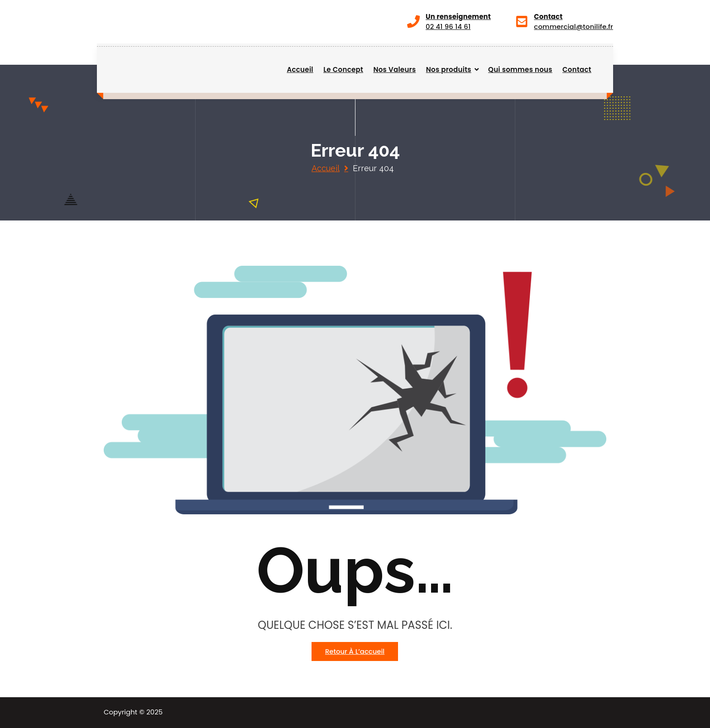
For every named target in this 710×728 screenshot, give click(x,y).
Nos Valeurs (394, 69)
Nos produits (449, 69)
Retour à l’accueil (355, 651)
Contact (577, 69)
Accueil (300, 69)
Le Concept (343, 69)
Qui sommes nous (520, 69)
